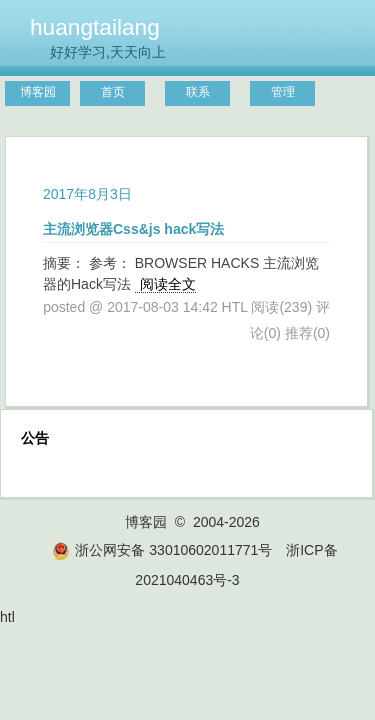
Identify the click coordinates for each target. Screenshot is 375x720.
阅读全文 (168, 284)
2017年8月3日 (87, 194)
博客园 (38, 92)
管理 (283, 92)
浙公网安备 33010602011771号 (162, 550)
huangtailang (95, 27)
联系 (198, 92)
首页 (113, 92)
